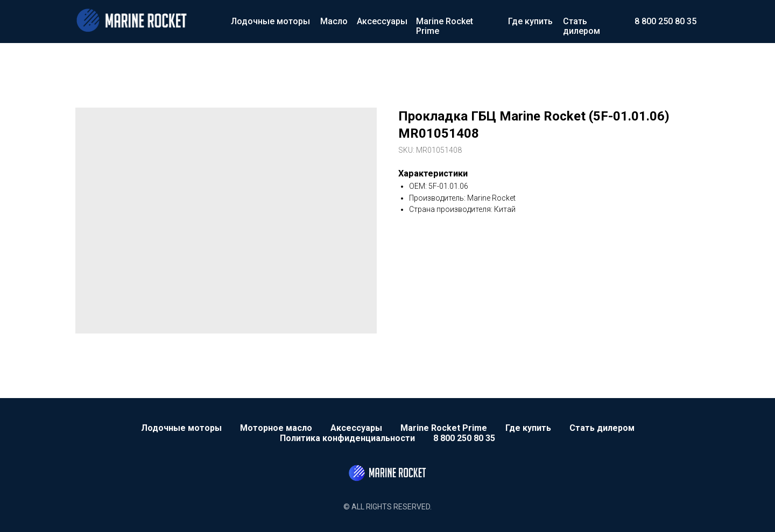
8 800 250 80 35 (665, 21)
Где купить (530, 21)
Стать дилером (582, 26)
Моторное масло (276, 428)
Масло (334, 21)
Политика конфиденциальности (347, 438)
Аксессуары (382, 21)
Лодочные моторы (270, 21)
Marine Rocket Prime (445, 26)
